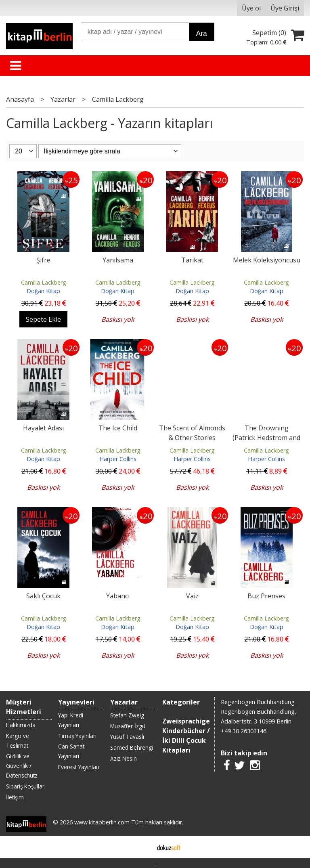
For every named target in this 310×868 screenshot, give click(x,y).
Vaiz (192, 596)
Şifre (43, 260)
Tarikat (192, 260)
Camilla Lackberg (44, 282)
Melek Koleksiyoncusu (267, 260)
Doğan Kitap (43, 291)
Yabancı (118, 596)
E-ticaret (142, 847)
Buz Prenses (266, 596)
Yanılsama (118, 260)
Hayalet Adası (43, 428)
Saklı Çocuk (43, 596)
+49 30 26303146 (244, 731)
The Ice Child (118, 428)
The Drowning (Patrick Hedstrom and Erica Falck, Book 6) (266, 438)
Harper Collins (118, 459)
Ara (201, 34)
